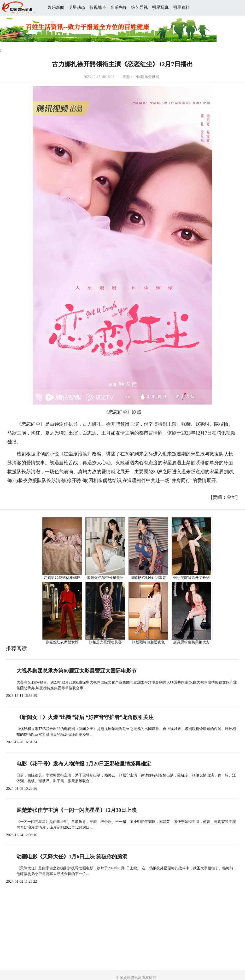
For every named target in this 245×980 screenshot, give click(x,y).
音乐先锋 (119, 7)
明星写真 (160, 7)
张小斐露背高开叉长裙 (191, 578)
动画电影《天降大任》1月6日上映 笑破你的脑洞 (72, 857)
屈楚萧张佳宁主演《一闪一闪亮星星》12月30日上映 (77, 810)
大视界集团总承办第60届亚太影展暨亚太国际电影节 (77, 671)
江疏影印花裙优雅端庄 (62, 578)
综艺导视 (139, 7)
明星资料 (181, 7)
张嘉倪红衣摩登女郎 (62, 642)
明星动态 (77, 7)
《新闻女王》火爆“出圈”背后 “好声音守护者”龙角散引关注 (85, 717)
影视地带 (98, 7)
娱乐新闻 (56, 7)
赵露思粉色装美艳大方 (191, 642)
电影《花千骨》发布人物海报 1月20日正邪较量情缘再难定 (84, 764)
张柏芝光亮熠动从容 (105, 642)
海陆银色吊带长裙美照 (105, 578)
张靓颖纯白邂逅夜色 (148, 642)
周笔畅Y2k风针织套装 (148, 578)
